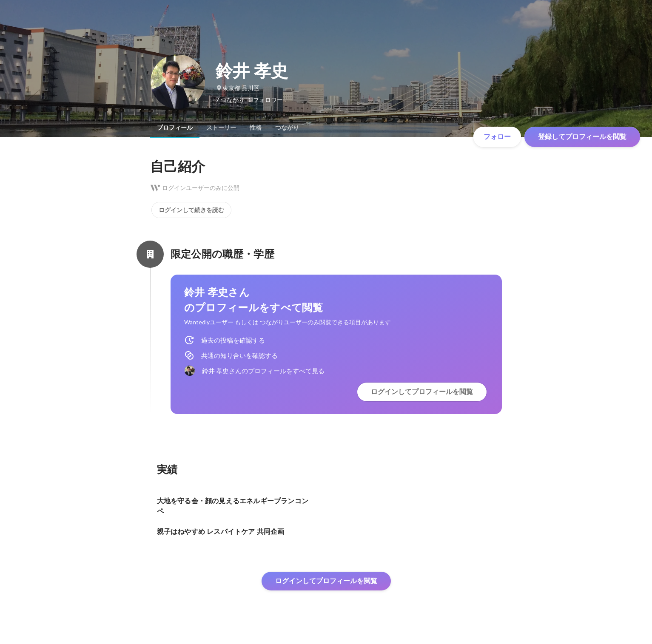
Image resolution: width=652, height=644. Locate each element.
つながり (287, 128)
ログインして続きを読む (191, 210)
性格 (256, 128)
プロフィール (175, 128)
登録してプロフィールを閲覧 (582, 137)
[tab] (175, 128)
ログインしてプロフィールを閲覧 (422, 392)
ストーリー (221, 128)
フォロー (497, 137)
